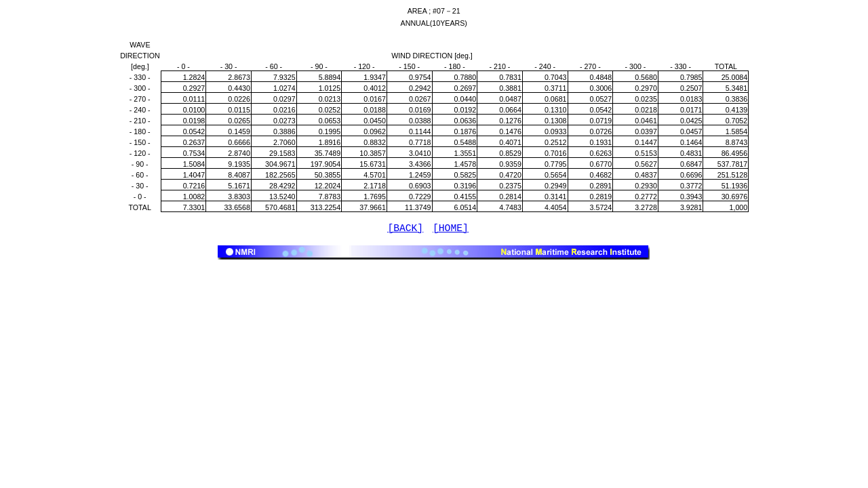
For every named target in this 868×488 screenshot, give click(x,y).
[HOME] (451, 230)
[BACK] (405, 230)
